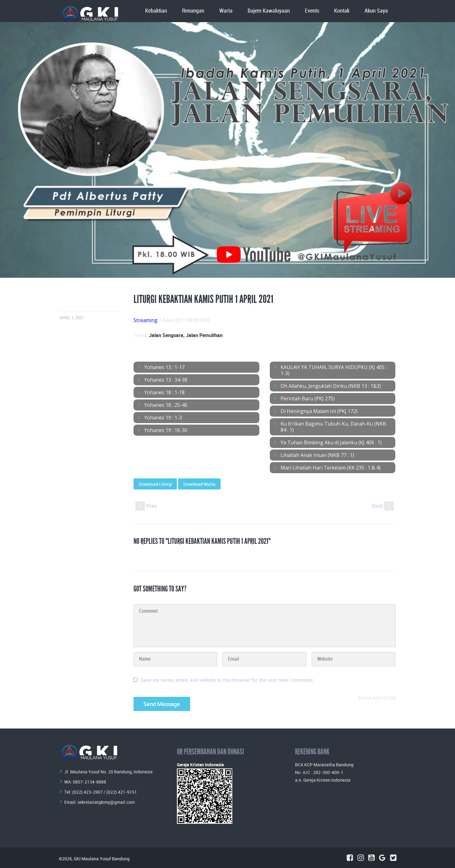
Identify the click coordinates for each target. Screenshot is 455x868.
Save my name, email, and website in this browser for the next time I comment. (227, 680)
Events (312, 11)
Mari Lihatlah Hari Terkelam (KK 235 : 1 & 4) (331, 468)
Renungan (193, 11)
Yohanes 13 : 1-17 (164, 367)
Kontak (342, 11)
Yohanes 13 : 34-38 (166, 380)
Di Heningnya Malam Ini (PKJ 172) (319, 411)
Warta (226, 11)
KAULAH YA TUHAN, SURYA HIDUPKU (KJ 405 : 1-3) (334, 370)
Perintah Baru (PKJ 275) (308, 399)
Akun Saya (376, 11)
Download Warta (199, 484)
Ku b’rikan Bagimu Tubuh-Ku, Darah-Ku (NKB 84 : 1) (333, 427)
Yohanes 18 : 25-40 (166, 405)
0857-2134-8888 (90, 782)
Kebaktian (156, 11)
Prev (146, 506)
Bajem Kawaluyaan (269, 11)
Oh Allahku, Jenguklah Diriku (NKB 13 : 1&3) (331, 386)
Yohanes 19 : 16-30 (166, 430)
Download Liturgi (155, 484)
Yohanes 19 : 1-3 (163, 418)
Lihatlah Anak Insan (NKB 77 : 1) (317, 455)
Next (383, 506)
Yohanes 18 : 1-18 (164, 392)
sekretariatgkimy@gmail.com (106, 802)
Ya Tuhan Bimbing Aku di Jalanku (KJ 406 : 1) (331, 442)
